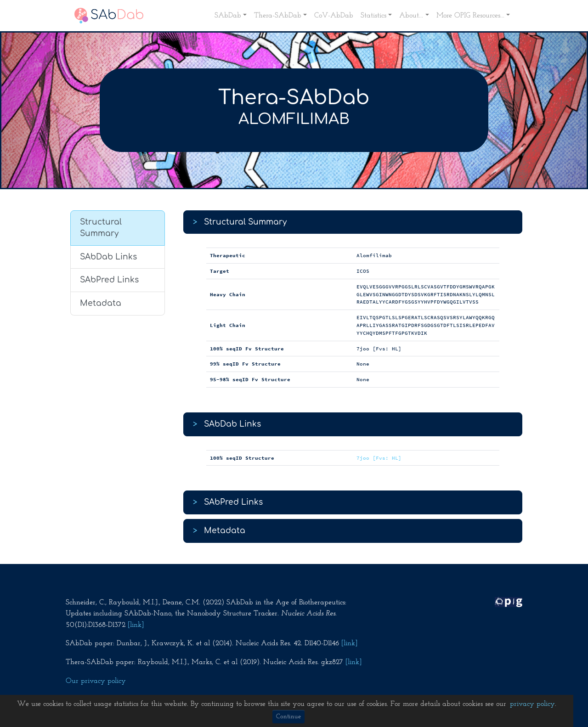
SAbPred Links (109, 280)
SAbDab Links (108, 257)
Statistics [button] (373, 16)
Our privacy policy (96, 681)
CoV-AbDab (334, 16)
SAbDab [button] (228, 16)
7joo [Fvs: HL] (379, 458)
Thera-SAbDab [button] (278, 16)
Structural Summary (101, 228)
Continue (288, 717)
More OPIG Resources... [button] (470, 16)
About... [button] (411, 16)
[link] (136, 625)
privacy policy (532, 704)
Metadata (101, 303)
